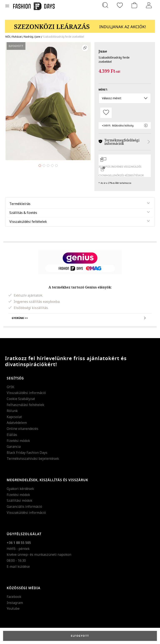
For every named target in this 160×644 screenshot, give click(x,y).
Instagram (15, 603)
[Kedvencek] (120, 5)
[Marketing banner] (80, 24)
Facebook (14, 597)
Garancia (14, 447)
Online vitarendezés (22, 429)
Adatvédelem (17, 423)
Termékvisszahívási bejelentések (33, 459)
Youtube (13, 608)
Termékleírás (20, 204)
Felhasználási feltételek (25, 405)
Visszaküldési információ (26, 393)
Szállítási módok (19, 500)
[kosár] (134, 5)
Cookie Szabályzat (21, 399)
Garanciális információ (24, 507)
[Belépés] (149, 5)
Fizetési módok (18, 441)
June (103, 51)
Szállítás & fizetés (23, 213)
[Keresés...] (105, 5)
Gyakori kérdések (20, 489)
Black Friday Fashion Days (27, 453)
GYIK (10, 387)
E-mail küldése (18, 567)
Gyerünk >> (80, 318)
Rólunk (12, 411)
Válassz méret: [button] (125, 98)
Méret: (103, 90)
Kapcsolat (14, 417)
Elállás (12, 435)
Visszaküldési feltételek (28, 222)
